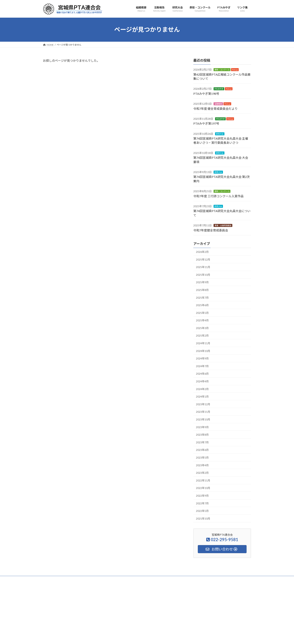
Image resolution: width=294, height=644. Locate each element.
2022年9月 (202, 496)
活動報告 (218, 104)
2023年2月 (202, 473)
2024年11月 (203, 343)
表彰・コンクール (222, 70)
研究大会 (220, 134)
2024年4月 (202, 381)
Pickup (235, 70)
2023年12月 (203, 404)
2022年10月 (203, 488)
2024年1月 (202, 397)
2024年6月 (202, 374)
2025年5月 (202, 313)
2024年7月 (202, 366)
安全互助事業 (160, 579)
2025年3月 (202, 328)
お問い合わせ (208, 579)
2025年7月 (202, 297)
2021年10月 (203, 518)
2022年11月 (203, 480)
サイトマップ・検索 (184, 579)
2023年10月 (203, 419)
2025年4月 (202, 320)
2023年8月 (202, 435)
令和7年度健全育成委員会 (211, 230)
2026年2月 (202, 252)
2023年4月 (202, 465)
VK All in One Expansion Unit (171, 638)
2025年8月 (202, 290)
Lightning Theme (146, 638)
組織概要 (65, 579)
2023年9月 (202, 427)
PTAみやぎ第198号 (206, 93)
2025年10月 (203, 275)
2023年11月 (203, 412)
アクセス (227, 579)
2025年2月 (202, 336)
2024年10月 (203, 351)
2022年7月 (202, 503)
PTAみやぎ (219, 89)
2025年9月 (202, 282)
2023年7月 (202, 442)
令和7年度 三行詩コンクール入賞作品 (218, 196)
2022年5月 (202, 511)
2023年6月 (202, 450)
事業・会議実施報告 (223, 225)
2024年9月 (202, 358)
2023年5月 (202, 458)
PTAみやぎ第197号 (206, 123)
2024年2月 (202, 389)
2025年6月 (202, 305)
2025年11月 (203, 267)
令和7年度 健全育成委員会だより (215, 108)
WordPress (127, 638)
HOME (50, 579)
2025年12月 (203, 259)
